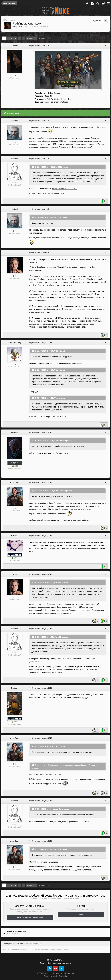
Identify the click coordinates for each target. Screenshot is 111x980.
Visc (15, 253)
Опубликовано (38, 46)
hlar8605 (15, 121)
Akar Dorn (15, 482)
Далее (29, 38)
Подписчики (97, 21)
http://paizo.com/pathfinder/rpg (63, 189)
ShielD (20, 27)
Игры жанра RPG (42, 27)
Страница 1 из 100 (46, 38)
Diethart (15, 685)
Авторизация (10, 20)
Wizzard (15, 159)
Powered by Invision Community (55, 970)
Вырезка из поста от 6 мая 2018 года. (44, 768)
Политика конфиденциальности (59, 957)
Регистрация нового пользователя (30, 912)
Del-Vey (15, 432)
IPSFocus (61, 954)
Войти (81, 909)
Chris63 (15, 536)
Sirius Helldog (15, 343)
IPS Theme (51, 954)
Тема (42, 957)
